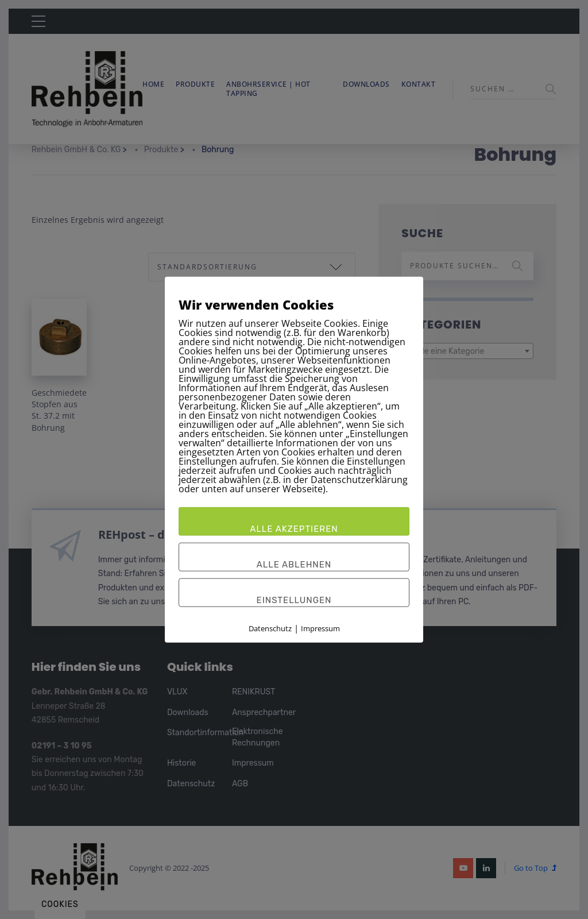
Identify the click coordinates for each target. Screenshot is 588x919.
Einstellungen (294, 600)
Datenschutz (270, 628)
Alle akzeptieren (294, 529)
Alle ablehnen (294, 565)
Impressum (320, 628)
